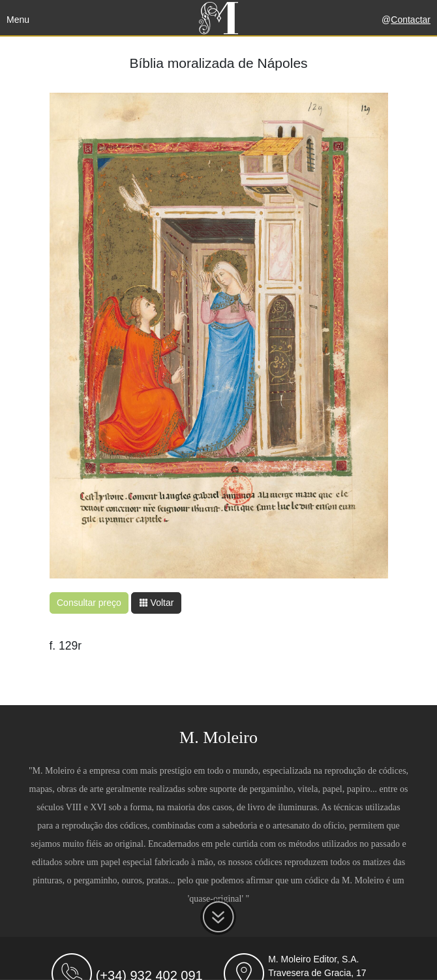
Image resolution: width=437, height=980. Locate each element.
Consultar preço (89, 603)
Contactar (411, 20)
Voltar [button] (157, 603)
